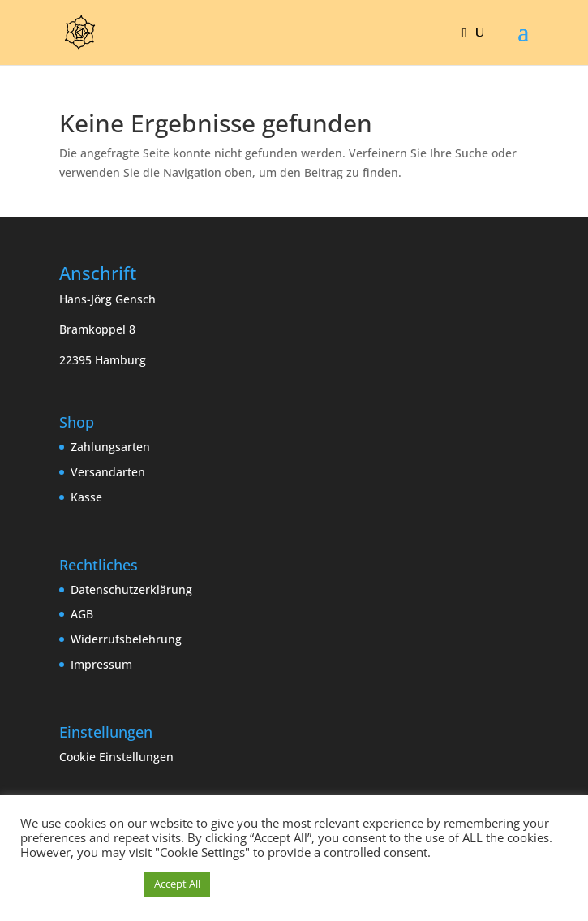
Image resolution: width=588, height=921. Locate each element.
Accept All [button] (177, 884)
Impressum (101, 664)
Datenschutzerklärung (131, 590)
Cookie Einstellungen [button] (116, 757)
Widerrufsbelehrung (126, 639)
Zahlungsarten (110, 447)
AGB (82, 614)
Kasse (86, 497)
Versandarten (108, 472)
